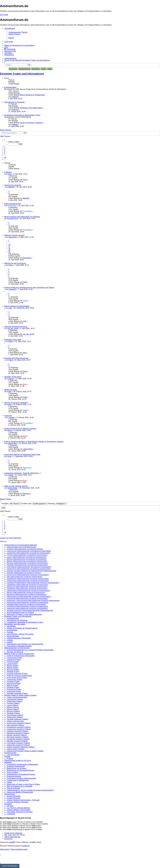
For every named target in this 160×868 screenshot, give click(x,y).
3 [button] (5, 150)
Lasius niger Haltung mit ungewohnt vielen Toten (22, 454)
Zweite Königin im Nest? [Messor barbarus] (20, 429)
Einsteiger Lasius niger (13, 340)
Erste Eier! (8, 416)
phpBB (12, 842)
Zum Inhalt (4, 15)
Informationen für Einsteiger (15, 102)
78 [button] (5, 158)
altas (25, 353)
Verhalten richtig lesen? (13, 377)
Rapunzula (27, 468)
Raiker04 (15, 110)
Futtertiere (8, 172)
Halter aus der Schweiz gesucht (16, 486)
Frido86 (10, 475)
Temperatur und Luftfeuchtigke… (32, 108)
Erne (25, 384)
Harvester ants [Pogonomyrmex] (16, 358)
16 (9, 245)
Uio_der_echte (13, 328)
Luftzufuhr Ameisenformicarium (16, 327)
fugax (9, 456)
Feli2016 (15, 97)
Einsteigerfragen (10, 87)
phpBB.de (26, 846)
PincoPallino (12, 206)
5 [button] (5, 154)
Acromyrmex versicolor (13, 185)
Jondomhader (12, 488)
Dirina (10, 430)
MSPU (11, 341)
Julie (10, 308)
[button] (5, 140)
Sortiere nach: (35, 504)
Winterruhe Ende (10, 390)
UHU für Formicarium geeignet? (16, 403)
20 (9, 252)
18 (9, 248)
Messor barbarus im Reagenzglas (32, 95)
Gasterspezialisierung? (13, 204)
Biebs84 (12, 187)
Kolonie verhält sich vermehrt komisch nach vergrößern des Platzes (29, 288)
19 (9, 250)
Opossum (27, 494)
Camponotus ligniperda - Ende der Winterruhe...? (22, 473)
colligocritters (12, 443)
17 (9, 247)
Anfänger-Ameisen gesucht (14, 235)
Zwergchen (13, 237)
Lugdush (11, 379)
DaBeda (15, 125)
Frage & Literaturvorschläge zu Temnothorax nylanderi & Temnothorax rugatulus (34, 442)
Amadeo (12, 417)
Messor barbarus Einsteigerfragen (17, 306)
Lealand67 (12, 289)
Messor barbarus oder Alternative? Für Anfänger (22, 217)
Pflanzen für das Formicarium (15, 263)
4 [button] (5, 152)
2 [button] (5, 148)
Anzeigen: (11, 504)
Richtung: (58, 504)
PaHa (9, 174)
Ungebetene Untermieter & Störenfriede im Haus (22, 115)
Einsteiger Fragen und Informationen (22, 74)
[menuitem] (18, 32)
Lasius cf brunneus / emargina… (32, 123)
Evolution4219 (13, 219)
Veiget (25, 301)
